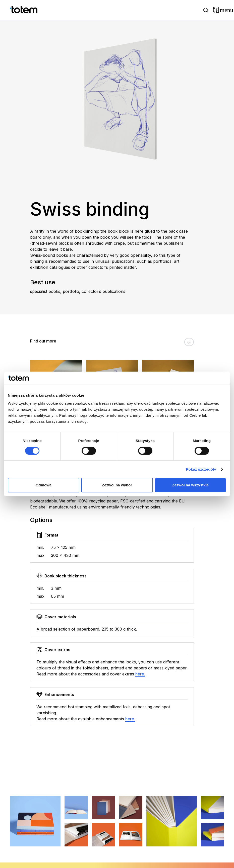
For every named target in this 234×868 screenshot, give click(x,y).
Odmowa (44, 485)
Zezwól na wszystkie (191, 485)
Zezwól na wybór (117, 485)
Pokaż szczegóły (201, 469)
